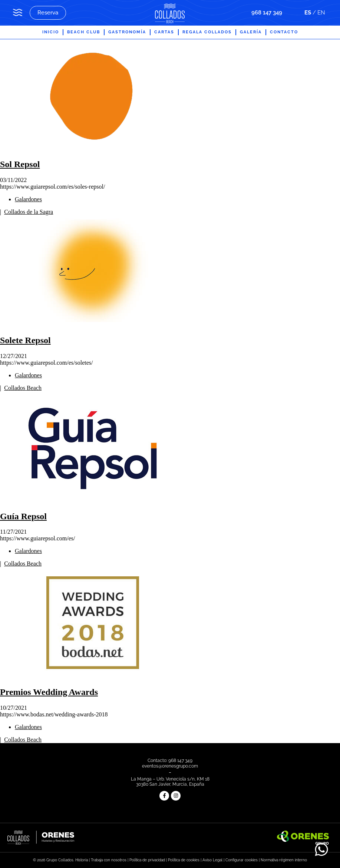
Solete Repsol (25, 340)
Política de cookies (184, 860)
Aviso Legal (212, 860)
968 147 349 (267, 13)
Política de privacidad (147, 860)
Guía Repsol (23, 516)
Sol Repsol (20, 164)
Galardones (28, 199)
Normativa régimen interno (284, 860)
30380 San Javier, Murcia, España (170, 784)
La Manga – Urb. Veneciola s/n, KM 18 (170, 779)
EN (321, 13)
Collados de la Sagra (29, 212)
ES (308, 13)
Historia (82, 860)
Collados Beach (23, 388)
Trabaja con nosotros (109, 860)
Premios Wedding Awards (49, 692)
